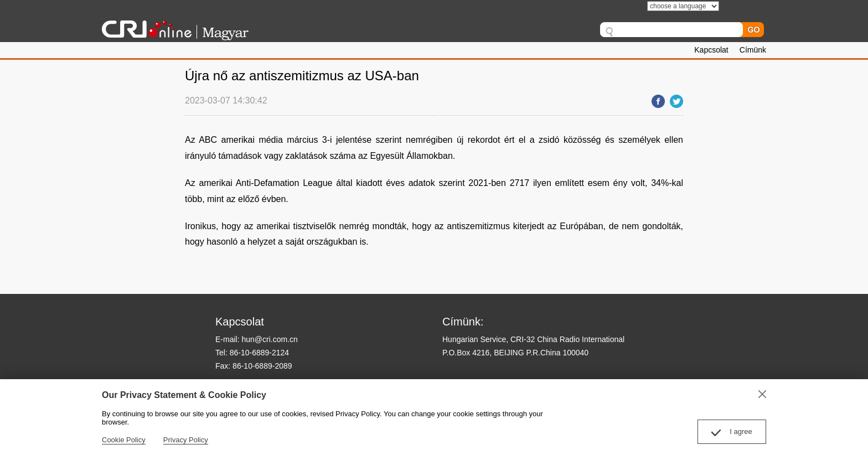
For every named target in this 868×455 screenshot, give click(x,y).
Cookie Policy (124, 440)
